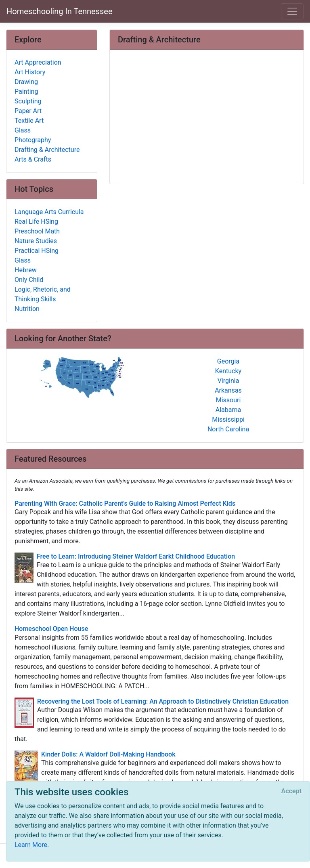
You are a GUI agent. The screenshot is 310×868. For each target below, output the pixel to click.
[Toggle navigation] (292, 11)
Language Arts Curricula (49, 212)
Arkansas (228, 390)
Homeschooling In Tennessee (60, 11)
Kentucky (228, 371)
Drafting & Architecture (47, 150)
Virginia (228, 381)
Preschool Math (37, 231)
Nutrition (27, 309)
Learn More (31, 845)
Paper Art (28, 111)
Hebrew (26, 270)
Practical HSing (37, 251)
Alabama (228, 410)
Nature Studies (36, 241)
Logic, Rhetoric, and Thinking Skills (43, 294)
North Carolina (228, 429)
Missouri (228, 400)
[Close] (291, 791)
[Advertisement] (207, 118)
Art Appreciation (38, 62)
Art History (30, 72)
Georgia (228, 361)
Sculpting (28, 101)
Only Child (29, 280)
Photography (33, 140)
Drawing (26, 82)
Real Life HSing (36, 222)
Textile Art (29, 121)
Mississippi (228, 419)
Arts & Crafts (33, 159)
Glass (23, 130)
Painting (26, 91)
